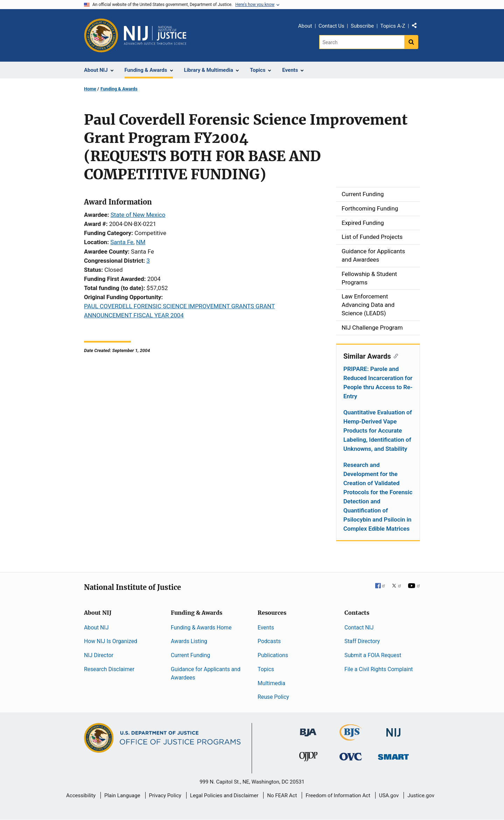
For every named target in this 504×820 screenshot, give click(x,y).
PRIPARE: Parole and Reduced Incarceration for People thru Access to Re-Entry (378, 383)
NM (141, 242)
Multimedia (271, 683)
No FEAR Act (282, 795)
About (305, 26)
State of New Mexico (138, 215)
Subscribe (362, 26)
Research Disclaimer (109, 669)
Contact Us (331, 26)
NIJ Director (99, 655)
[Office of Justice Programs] (101, 35)
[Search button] (411, 42)
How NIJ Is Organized (111, 641)
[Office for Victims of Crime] (351, 756)
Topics (266, 669)
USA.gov (389, 795)
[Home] (155, 35)
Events (266, 628)
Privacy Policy (165, 795)
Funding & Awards (119, 89)
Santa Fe (122, 242)
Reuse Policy (273, 697)
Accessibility (81, 795)
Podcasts (269, 641)
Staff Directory (362, 641)
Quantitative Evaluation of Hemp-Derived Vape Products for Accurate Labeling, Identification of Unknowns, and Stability (378, 430)
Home (90, 89)
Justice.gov (421, 795)
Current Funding (190, 655)
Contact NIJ (359, 628)
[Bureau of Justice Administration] (308, 729)
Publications (273, 655)
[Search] (362, 42)
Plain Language (122, 795)
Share (417, 27)
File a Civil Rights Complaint (379, 669)
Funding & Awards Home (201, 628)
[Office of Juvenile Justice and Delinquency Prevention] (308, 758)
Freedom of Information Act (338, 795)
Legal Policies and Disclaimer (224, 795)
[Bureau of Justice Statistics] (351, 738)
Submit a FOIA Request (373, 655)
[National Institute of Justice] (393, 729)
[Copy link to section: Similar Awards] (395, 356)
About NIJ (96, 628)
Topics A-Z (393, 26)
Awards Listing (189, 641)
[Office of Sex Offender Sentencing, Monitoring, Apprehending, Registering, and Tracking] (393, 755)
